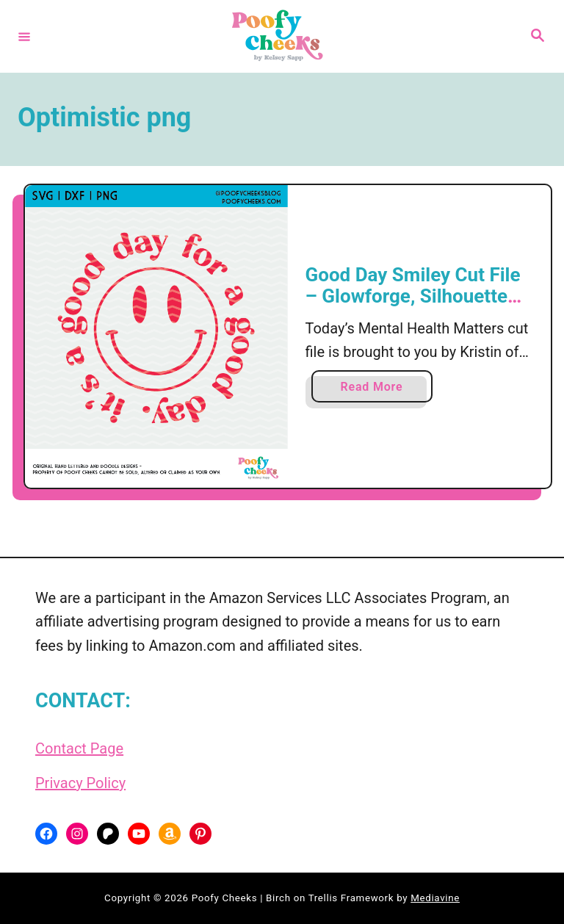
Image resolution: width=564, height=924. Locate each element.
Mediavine (435, 898)
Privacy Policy (80, 783)
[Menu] (24, 36)
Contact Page (79, 748)
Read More (377, 390)
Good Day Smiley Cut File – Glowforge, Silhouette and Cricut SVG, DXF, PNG (416, 296)
